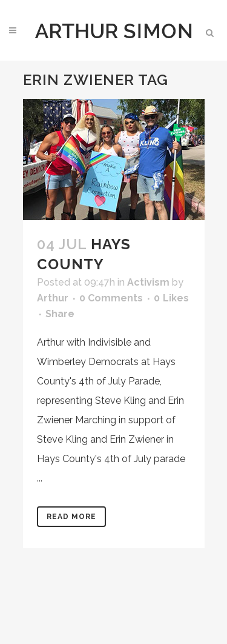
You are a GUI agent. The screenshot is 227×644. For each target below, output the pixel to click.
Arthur (53, 298)
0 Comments (111, 298)
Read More (71, 517)
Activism (148, 282)
